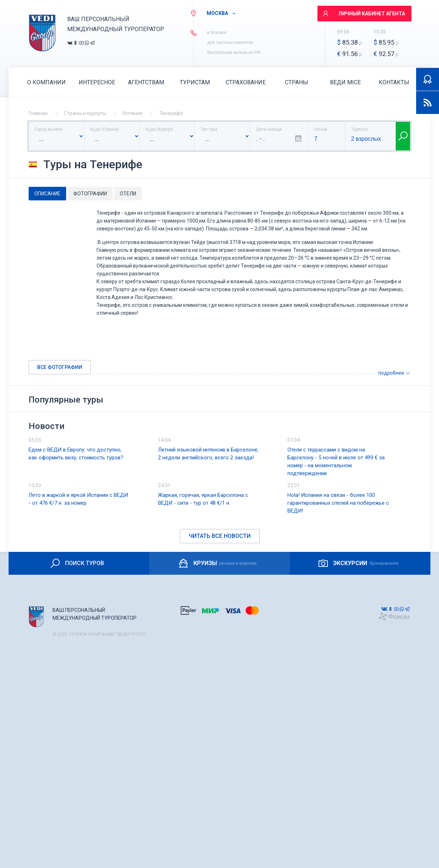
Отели (128, 194)
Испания (133, 113)
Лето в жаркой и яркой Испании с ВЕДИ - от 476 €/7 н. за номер (78, 499)
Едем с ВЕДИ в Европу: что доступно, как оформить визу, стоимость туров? (76, 454)
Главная (38, 113)
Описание (47, 194)
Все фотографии (60, 367)
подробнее (394, 373)
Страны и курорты (85, 113)
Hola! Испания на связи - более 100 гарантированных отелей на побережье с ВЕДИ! (338, 503)
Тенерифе (171, 113)
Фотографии (90, 194)
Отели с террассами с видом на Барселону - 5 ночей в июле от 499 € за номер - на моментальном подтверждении (336, 462)
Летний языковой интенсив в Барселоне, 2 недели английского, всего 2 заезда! (208, 454)
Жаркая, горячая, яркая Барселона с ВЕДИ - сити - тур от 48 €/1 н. (203, 499)
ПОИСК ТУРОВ (77, 563)
